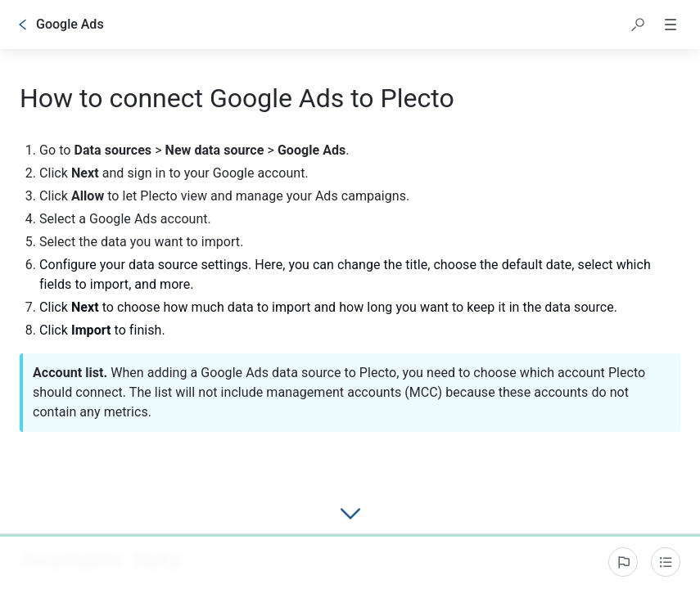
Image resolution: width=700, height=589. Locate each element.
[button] (638, 25)
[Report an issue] (623, 562)
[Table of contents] (666, 562)
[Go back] (23, 25)
